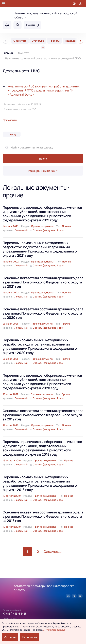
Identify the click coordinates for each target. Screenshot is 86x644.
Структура (38, 41)
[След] (80, 41)
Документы (10, 120)
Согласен (10, 637)
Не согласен (30, 637)
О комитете (20, 41)
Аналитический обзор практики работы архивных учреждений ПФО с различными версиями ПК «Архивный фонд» (44, 90)
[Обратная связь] (74, 4)
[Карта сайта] (80, 4)
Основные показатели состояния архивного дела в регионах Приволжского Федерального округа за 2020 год (43, 313)
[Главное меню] (4, 4)
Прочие (66, 226)
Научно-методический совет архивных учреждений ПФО (43, 58)
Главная (8, 53)
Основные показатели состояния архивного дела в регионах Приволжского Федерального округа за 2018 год (43, 516)
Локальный (21, 230)
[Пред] (6, 41)
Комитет (23, 53)
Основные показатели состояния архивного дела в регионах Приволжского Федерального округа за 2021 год (43, 282)
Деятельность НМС (21, 71)
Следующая (53, 552)
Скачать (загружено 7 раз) (48, 230)
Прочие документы (42, 226)
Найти (43, 159)
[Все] (43, 47)
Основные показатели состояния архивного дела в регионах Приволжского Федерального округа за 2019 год (43, 415)
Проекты (55, 41)
